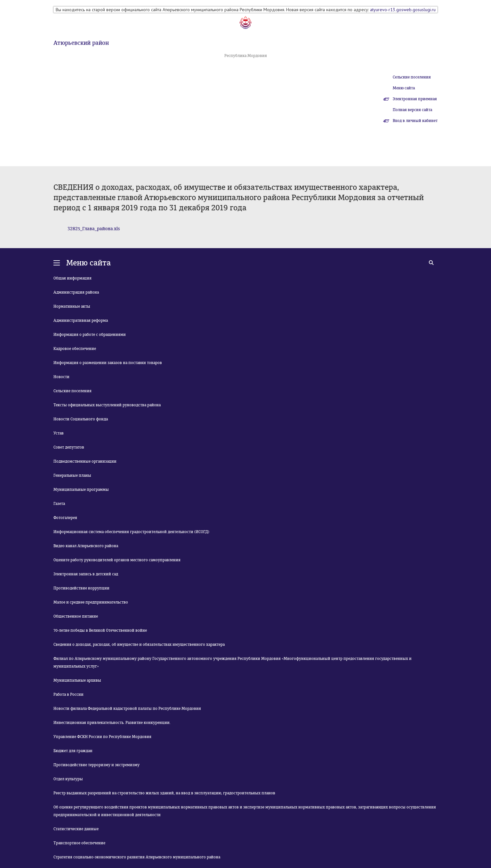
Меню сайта (404, 88)
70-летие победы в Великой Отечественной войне (100, 630)
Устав (59, 433)
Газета (59, 504)
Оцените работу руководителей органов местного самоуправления (117, 560)
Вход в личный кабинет (415, 121)
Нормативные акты (72, 306)
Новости (61, 377)
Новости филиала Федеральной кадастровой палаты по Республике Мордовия (127, 709)
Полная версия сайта (412, 110)
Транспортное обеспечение (79, 843)
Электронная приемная (415, 99)
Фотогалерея (65, 518)
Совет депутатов (69, 447)
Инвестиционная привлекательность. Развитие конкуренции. (112, 723)
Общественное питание (76, 616)
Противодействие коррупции (81, 588)
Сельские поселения (412, 77)
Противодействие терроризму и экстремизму (97, 765)
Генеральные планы (72, 475)
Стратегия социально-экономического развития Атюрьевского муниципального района (137, 857)
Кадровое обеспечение (75, 349)
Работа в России (68, 694)
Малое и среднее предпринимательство (91, 602)
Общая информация (72, 278)
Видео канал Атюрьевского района (86, 546)
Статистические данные (76, 829)
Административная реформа (81, 320)
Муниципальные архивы (77, 680)
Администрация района (76, 292)
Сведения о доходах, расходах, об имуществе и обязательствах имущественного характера (139, 645)
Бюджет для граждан (73, 751)
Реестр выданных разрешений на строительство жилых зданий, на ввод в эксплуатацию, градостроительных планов (164, 793)
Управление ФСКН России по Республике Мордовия (102, 737)
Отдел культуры (68, 779)
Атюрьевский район (81, 43)
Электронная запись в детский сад (86, 574)
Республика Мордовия (246, 56)
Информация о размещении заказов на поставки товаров (108, 363)
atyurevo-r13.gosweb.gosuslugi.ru (403, 10)
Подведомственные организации (85, 461)
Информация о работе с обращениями (90, 335)
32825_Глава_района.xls (94, 229)
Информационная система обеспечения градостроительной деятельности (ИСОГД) (131, 532)
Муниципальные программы (81, 490)
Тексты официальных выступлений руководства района (107, 405)
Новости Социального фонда (81, 419)
